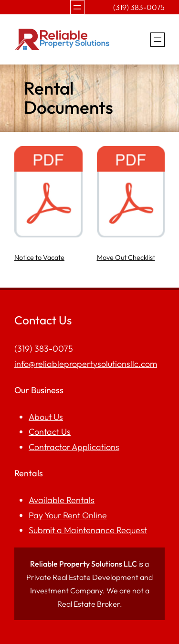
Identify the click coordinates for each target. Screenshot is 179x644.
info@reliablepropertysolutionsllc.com (86, 364)
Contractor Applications (74, 447)
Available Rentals (62, 500)
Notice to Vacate (39, 258)
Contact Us (50, 432)
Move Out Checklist (126, 258)
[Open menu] (77, 7)
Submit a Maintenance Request (88, 530)
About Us (46, 417)
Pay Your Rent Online (68, 515)
